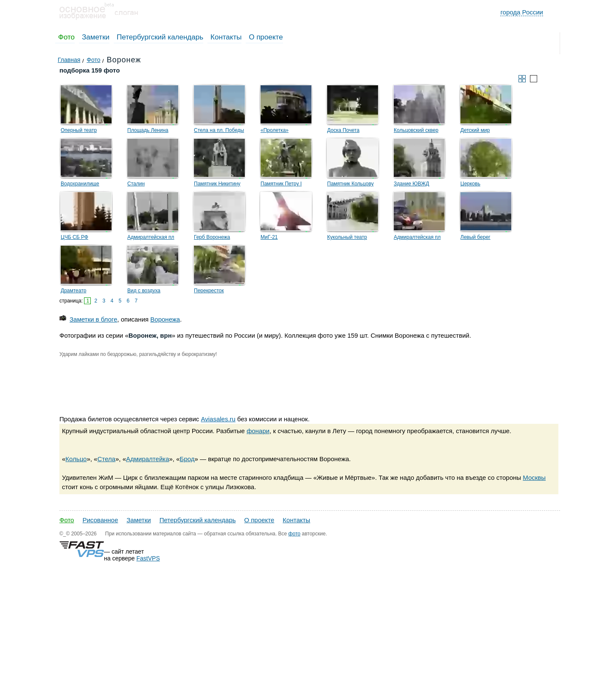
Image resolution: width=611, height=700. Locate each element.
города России (522, 12)
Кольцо (76, 459)
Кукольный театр (347, 237)
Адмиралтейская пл (151, 237)
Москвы (534, 477)
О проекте (266, 37)
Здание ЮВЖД (411, 184)
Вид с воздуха (144, 291)
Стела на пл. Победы (219, 130)
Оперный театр (79, 130)
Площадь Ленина (148, 130)
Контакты (226, 37)
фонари (258, 431)
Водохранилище (80, 184)
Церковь (470, 184)
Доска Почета (343, 130)
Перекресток (209, 291)
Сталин (136, 184)
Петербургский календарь (160, 37)
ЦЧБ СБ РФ (74, 237)
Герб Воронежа (212, 237)
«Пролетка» (275, 130)
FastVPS (148, 558)
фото (294, 534)
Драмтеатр (73, 291)
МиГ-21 (269, 237)
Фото (66, 37)
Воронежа (165, 319)
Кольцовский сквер (416, 130)
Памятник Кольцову (350, 184)
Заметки (96, 37)
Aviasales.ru (218, 419)
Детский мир (475, 130)
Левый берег (475, 237)
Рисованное (100, 520)
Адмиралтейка (148, 459)
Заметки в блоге (93, 319)
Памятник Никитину (217, 184)
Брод (187, 459)
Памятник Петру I (281, 184)
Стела (106, 459)
